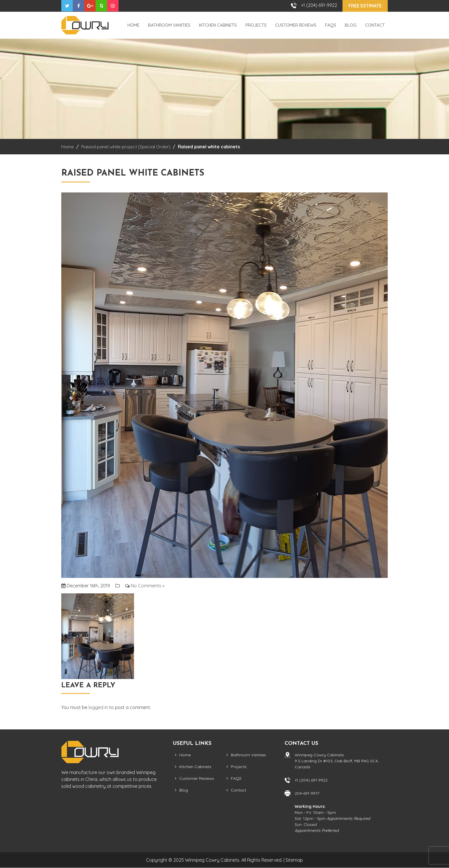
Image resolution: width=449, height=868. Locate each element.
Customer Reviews (296, 25)
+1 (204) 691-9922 (319, 5)
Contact (375, 25)
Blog (351, 25)
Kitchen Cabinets (218, 25)
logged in (98, 707)
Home (133, 25)
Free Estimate (365, 6)
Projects (256, 25)
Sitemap (294, 860)
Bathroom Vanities (169, 25)
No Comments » (148, 586)
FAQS (331, 25)
